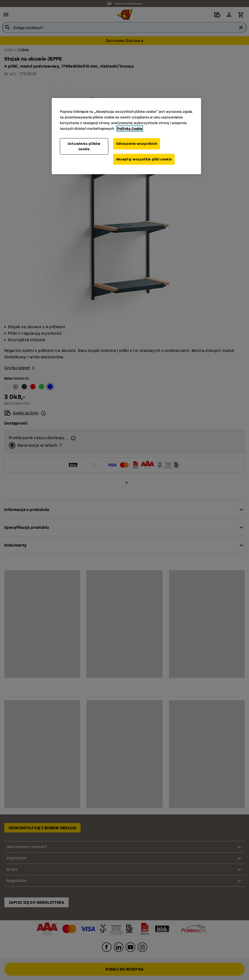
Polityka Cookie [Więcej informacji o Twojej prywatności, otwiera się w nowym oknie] (130, 129)
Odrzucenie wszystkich (137, 144)
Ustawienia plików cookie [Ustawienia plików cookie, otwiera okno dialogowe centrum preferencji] (84, 146)
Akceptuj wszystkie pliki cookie (144, 159)
